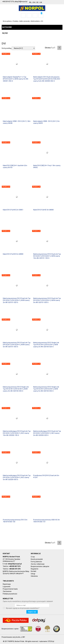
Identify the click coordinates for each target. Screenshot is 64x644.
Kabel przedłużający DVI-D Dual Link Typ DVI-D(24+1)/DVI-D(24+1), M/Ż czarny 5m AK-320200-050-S (17, 477)
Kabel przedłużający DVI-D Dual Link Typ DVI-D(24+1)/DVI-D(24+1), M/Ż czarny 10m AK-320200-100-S (17, 433)
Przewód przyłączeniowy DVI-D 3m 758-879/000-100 (15, 521)
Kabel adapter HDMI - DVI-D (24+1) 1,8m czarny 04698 (17, 122)
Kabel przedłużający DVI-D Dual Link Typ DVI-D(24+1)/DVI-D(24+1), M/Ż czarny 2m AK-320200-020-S (47, 433)
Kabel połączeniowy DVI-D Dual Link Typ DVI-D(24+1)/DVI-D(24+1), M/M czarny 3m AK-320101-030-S (47, 300)
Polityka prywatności (10, 594)
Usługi (33, 574)
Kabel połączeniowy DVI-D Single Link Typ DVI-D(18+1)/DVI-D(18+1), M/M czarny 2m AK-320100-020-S (46, 345)
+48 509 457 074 (15, 566)
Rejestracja (7, 584)
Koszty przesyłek (37, 559)
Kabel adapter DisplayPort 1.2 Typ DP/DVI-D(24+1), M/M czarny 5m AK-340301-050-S (16, 79)
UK (41, 2)
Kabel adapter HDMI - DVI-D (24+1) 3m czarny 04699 (46, 122)
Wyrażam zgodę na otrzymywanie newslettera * (23, 608)
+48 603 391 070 (15, 569)
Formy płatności (36, 562)
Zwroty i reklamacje (38, 564)
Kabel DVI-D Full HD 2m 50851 (13, 210)
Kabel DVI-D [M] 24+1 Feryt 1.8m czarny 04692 (47, 166)
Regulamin (35, 569)
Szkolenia (34, 576)
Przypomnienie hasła (10, 589)
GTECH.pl (51, 641)
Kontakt (33, 571)
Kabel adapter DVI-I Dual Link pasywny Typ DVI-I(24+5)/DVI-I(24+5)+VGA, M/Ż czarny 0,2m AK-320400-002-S (47, 79)
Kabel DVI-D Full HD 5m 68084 (13, 254)
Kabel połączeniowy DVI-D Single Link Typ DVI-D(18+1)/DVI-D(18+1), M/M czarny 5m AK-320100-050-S (46, 389)
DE (37, 2)
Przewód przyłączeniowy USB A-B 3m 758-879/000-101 (47, 521)
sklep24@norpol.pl (15, 564)
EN (34, 2)
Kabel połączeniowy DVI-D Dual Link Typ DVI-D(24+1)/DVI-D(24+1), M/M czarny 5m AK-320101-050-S (17, 345)
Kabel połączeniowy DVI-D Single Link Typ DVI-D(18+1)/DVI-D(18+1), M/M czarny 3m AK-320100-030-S (16, 389)
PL (30, 2)
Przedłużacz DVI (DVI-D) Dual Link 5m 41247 (46, 476)
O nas (33, 557)
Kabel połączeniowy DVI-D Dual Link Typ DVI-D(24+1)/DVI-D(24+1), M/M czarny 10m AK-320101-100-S (47, 256)
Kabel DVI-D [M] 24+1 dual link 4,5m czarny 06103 (15, 166)
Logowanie (7, 587)
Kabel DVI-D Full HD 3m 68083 (43, 210)
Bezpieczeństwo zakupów (40, 566)
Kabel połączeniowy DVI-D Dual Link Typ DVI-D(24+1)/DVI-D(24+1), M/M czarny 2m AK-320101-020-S (17, 300)
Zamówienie (7, 591)
